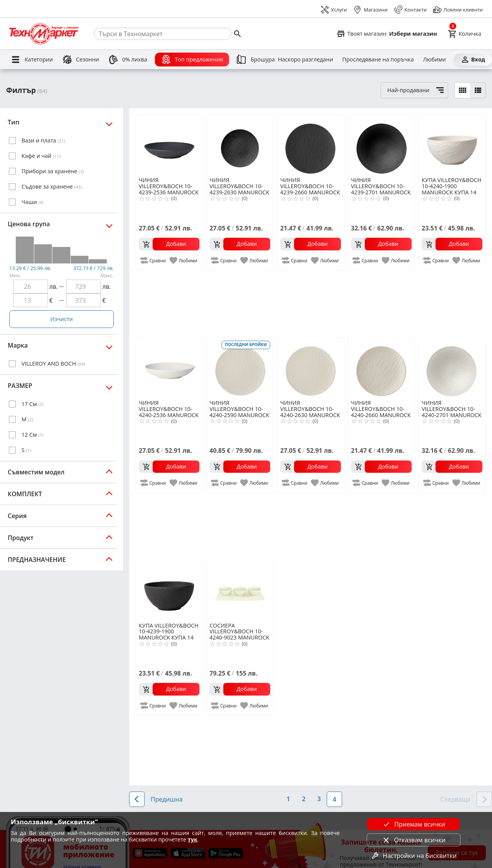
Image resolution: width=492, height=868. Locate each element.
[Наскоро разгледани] (306, 60)
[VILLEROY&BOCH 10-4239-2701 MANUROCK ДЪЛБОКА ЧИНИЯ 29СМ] (381, 145)
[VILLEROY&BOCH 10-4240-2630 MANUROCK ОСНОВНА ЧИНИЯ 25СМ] (311, 368)
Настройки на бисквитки (414, 856)
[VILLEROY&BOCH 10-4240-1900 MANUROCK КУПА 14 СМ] (452, 145)
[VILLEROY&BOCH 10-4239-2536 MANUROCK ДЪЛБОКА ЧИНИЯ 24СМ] (169, 145)
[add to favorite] (184, 260)
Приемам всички (414, 824)
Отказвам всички (414, 840)
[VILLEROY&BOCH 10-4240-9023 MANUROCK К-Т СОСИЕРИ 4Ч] (240, 590)
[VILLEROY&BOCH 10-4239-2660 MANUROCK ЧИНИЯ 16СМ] (311, 145)
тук (192, 839)
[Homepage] (44, 34)
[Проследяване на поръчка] (378, 60)
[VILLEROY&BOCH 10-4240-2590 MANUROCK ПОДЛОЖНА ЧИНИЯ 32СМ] (240, 368)
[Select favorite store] (387, 34)
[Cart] (465, 34)
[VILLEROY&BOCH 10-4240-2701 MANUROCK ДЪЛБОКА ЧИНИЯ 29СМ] (452, 368)
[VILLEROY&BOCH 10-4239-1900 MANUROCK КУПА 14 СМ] (169, 590)
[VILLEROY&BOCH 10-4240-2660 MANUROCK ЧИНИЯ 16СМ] (381, 368)
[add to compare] (154, 260)
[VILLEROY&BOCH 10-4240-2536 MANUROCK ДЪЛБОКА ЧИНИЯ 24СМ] (169, 368)
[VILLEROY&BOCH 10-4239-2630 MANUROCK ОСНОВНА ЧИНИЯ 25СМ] (240, 145)
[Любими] (434, 60)
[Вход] (473, 60)
